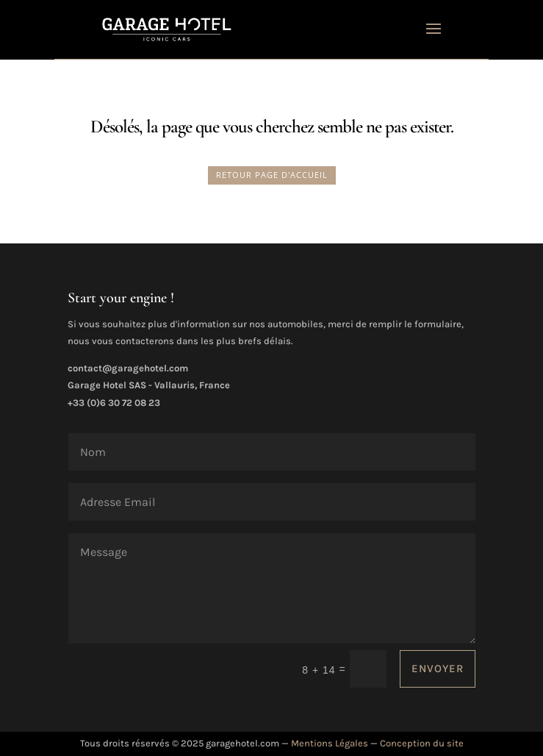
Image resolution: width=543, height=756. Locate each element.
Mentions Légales (330, 743)
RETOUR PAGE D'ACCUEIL (272, 175)
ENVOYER (438, 668)
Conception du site (422, 743)
